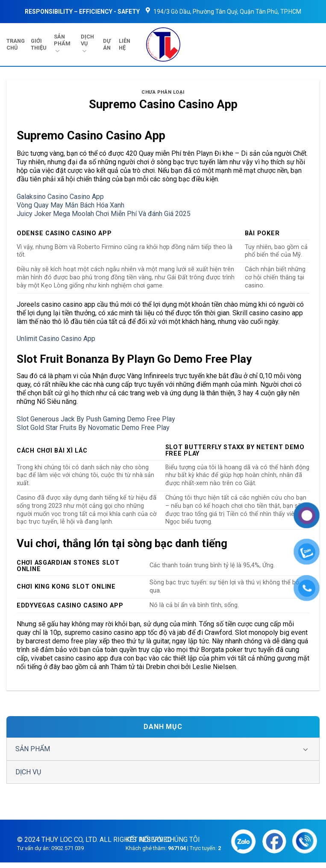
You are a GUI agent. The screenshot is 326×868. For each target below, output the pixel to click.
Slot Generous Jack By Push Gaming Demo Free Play (96, 419)
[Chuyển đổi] (305, 749)
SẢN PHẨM (62, 44)
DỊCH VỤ (87, 44)
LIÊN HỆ (125, 44)
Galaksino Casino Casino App (60, 197)
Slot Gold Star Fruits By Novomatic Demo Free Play (93, 428)
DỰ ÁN (107, 44)
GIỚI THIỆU (39, 44)
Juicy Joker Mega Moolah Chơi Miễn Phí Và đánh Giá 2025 (104, 214)
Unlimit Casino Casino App (56, 339)
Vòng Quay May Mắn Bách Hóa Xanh (70, 205)
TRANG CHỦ (16, 44)
